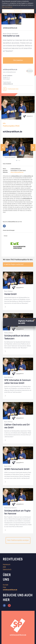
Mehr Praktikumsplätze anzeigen (18, 540)
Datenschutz (7, 570)
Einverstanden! (18, 11)
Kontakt (6, 585)
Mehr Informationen (7, 7)
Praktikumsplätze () (11, 126)
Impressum (7, 565)
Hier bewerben (18, 60)
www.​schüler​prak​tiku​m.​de (9, 72)
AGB (4, 567)
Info (4, 124)
